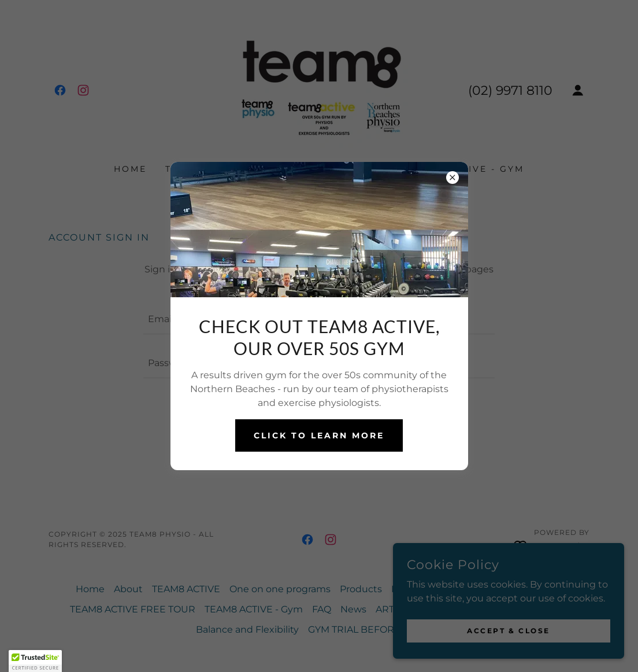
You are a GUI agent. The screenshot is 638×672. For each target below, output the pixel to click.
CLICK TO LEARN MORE (319, 435)
